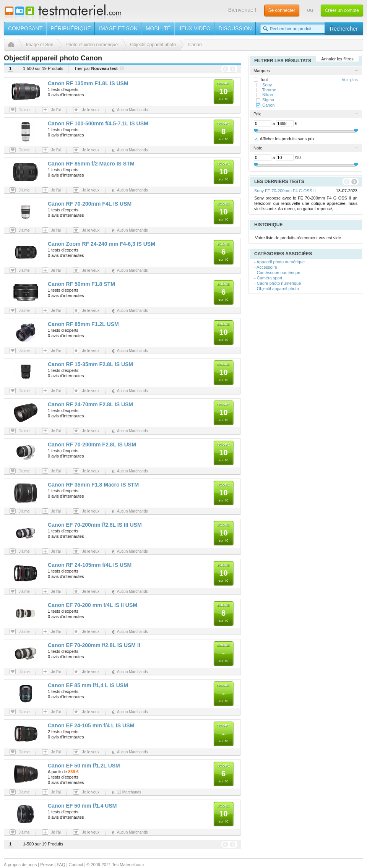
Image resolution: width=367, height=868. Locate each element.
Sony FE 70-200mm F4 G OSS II (285, 191)
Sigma (268, 100)
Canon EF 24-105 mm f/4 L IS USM (91, 725)
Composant (25, 28)
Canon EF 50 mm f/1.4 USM (82, 806)
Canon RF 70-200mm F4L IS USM (90, 204)
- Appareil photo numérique (279, 262)
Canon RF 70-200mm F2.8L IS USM (92, 445)
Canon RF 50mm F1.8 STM (81, 284)
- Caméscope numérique (277, 273)
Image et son (118, 28)
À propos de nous (20, 865)
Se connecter (282, 10)
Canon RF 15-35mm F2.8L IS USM (90, 364)
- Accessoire (266, 267)
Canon (268, 105)
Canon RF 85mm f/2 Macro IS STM (91, 164)
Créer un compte (342, 10)
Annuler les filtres (337, 59)
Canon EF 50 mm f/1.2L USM (84, 766)
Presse (47, 865)
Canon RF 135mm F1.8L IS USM (88, 83)
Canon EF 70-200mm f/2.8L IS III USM (95, 525)
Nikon (268, 95)
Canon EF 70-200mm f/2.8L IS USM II (94, 645)
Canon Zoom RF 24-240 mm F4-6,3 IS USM (101, 244)
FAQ (61, 865)
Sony (267, 85)
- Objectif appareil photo (277, 289)
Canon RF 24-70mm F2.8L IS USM (90, 404)
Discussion (235, 28)
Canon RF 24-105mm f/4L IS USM (90, 565)
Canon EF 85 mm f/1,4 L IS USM (88, 685)
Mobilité (158, 28)
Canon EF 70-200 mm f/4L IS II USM (93, 605)
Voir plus (350, 79)
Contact (76, 865)
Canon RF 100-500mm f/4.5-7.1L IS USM (98, 123)
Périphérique (71, 28)
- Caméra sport (268, 278)
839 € (73, 772)
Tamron (269, 90)
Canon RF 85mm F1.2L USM (83, 324)
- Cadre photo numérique (278, 283)
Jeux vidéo (194, 28)
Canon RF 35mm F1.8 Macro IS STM (93, 485)
